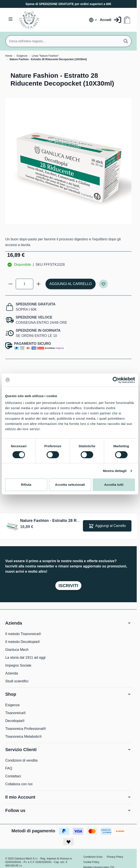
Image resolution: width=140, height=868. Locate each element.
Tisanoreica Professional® (26, 729)
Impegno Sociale (18, 665)
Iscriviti (68, 586)
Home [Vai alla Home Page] (9, 56)
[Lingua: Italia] (93, 20)
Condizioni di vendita (21, 760)
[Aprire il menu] (10, 19)
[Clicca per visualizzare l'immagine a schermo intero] (68, 161)
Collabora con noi (19, 784)
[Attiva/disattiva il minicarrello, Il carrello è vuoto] (127, 20)
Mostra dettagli (115, 471)
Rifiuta (26, 485)
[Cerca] (126, 41)
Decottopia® (15, 721)
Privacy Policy (115, 857)
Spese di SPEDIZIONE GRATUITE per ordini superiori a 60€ (68, 4)
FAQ (9, 768)
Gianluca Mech (17, 650)
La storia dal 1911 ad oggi (25, 658)
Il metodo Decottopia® (23, 642)
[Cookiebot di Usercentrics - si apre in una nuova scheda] (116, 380)
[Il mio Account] (111, 20)
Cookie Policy (91, 862)
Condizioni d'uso (93, 857)
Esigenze (22, 56)
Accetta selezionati (70, 485)
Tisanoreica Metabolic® (24, 737)
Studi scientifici (17, 681)
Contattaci (13, 776)
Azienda (12, 673)
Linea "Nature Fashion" (45, 56)
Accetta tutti (114, 485)
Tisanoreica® (16, 713)
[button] (68, 623)
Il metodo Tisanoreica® (23, 634)
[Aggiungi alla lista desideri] (103, 284)
